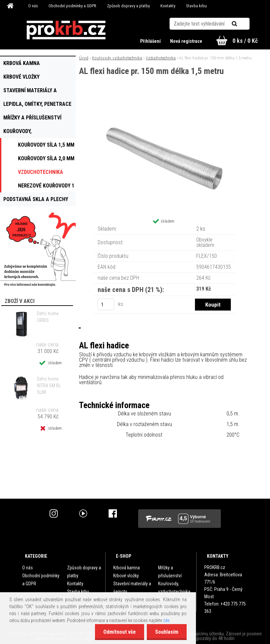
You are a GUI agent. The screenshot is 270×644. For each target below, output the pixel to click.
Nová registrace (186, 41)
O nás (33, 6)
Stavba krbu (196, 6)
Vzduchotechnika (161, 58)
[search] (243, 24)
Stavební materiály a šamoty (132, 588)
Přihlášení (151, 41)
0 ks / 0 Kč (245, 41)
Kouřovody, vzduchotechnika (117, 58)
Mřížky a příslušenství (170, 572)
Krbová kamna (127, 568)
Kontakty (168, 6)
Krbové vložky (126, 576)
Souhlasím (167, 632)
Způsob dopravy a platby (128, 6)
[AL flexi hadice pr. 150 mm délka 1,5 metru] (164, 103)
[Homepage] (11, 6)
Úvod (84, 58)
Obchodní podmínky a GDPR (72, 6)
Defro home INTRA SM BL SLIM (49, 386)
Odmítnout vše (120, 632)
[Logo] (66, 30)
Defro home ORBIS (48, 317)
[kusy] (106, 304)
